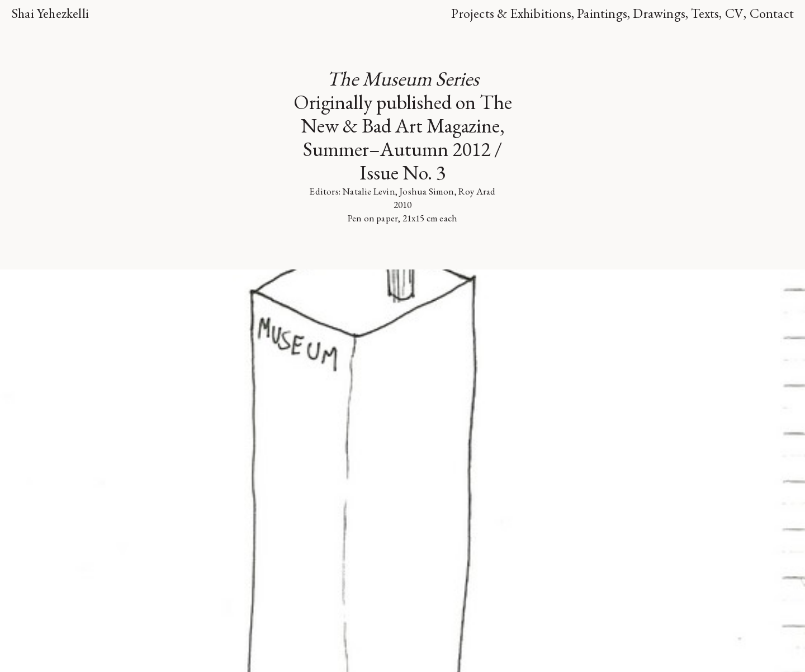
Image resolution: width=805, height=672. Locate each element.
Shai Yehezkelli (50, 13)
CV (734, 13)
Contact (772, 13)
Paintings (602, 13)
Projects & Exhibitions (511, 13)
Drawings (659, 13)
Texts (705, 13)
